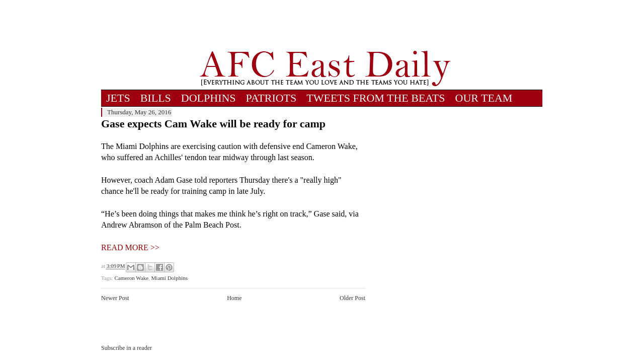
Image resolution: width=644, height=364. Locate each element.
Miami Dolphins (170, 278)
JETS (118, 98)
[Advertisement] (325, 25)
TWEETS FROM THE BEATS (376, 98)
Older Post (352, 298)
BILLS (156, 98)
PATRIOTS (271, 98)
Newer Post (115, 298)
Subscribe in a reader (127, 348)
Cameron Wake (131, 278)
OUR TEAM (484, 98)
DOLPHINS (209, 98)
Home (234, 298)
